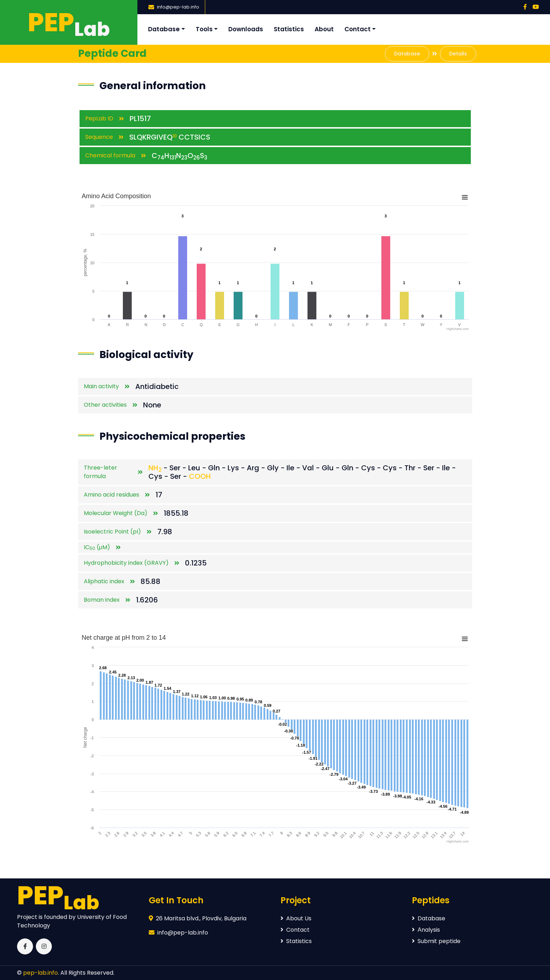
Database (164, 29)
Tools (204, 29)
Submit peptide (436, 941)
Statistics (289, 29)
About (324, 29)
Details (458, 54)
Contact (358, 29)
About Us (296, 918)
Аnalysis (426, 930)
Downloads (246, 29)
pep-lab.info (40, 973)
